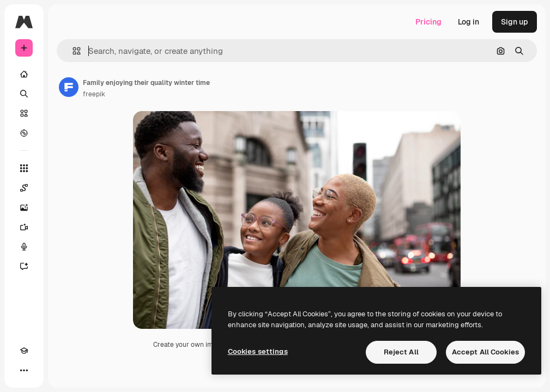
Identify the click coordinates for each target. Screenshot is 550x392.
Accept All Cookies (485, 352)
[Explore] (24, 133)
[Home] (24, 74)
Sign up (515, 22)
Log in (469, 22)
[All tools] (24, 168)
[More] (24, 370)
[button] (72, 51)
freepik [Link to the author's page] (94, 94)
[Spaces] (24, 188)
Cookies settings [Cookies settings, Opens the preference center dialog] (258, 351)
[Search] (24, 94)
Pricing (428, 22)
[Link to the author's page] (69, 87)
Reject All (401, 352)
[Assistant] (24, 266)
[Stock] (24, 113)
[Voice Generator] (24, 247)
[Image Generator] (24, 207)
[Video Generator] (24, 227)
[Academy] (24, 351)
